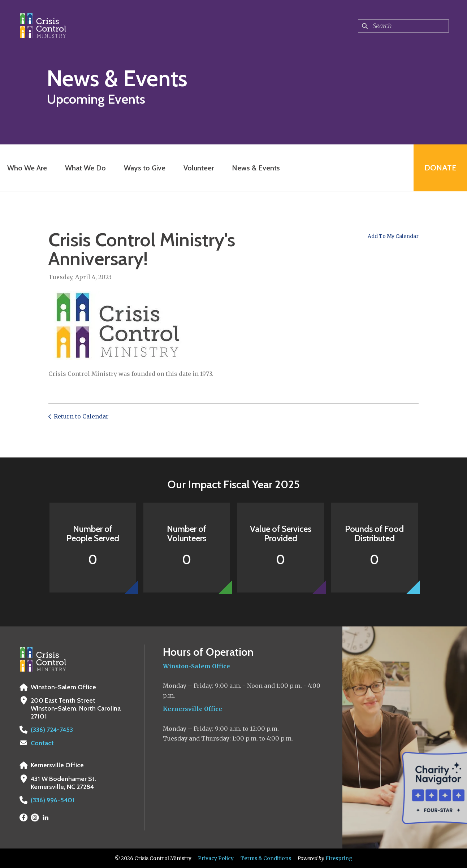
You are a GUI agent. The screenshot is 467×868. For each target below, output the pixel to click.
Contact (42, 743)
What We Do (85, 168)
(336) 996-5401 (53, 800)
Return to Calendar (81, 416)
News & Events (256, 168)
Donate (440, 168)
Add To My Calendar (393, 236)
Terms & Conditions (266, 858)
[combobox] (403, 26)
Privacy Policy (216, 858)
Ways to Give (145, 168)
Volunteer (199, 168)
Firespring (339, 858)
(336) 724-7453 (52, 730)
